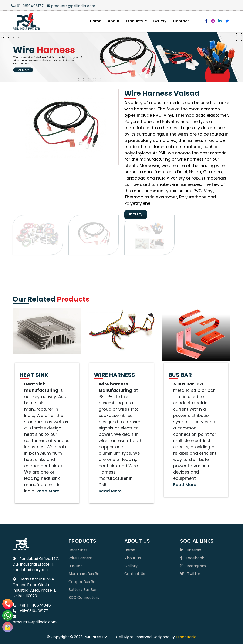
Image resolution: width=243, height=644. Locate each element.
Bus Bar (75, 566)
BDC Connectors (84, 598)
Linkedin (191, 550)
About (114, 21)
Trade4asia (186, 637)
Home (96, 21)
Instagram (193, 566)
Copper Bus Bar (83, 582)
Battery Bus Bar (83, 590)
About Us (133, 558)
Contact (181, 21)
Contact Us (135, 574)
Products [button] (135, 21)
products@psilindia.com (69, 6)
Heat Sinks (78, 550)
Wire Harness (81, 558)
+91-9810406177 (25, 6)
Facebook (192, 558)
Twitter (190, 574)
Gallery (160, 21)
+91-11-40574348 (32, 605)
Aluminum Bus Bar (85, 574)
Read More (48, 491)
